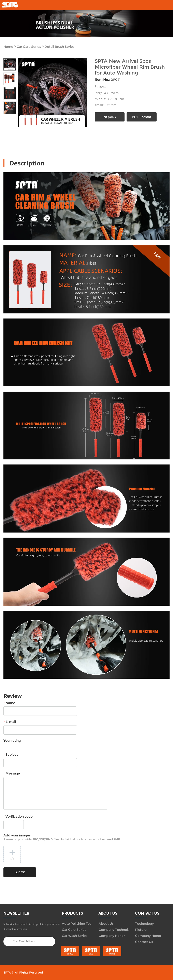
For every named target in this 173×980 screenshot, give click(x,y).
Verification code (18, 816)
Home (8, 47)
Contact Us (144, 942)
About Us (106, 924)
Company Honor (112, 936)
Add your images (62, 837)
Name (9, 703)
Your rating (12, 741)
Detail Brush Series (59, 47)
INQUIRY (110, 117)
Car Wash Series (75, 936)
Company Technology (116, 930)
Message (12, 773)
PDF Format (142, 117)
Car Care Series (29, 47)
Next (11, 86)
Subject (11, 755)
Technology (144, 924)
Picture (141, 930)
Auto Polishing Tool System (84, 924)
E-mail (10, 722)
